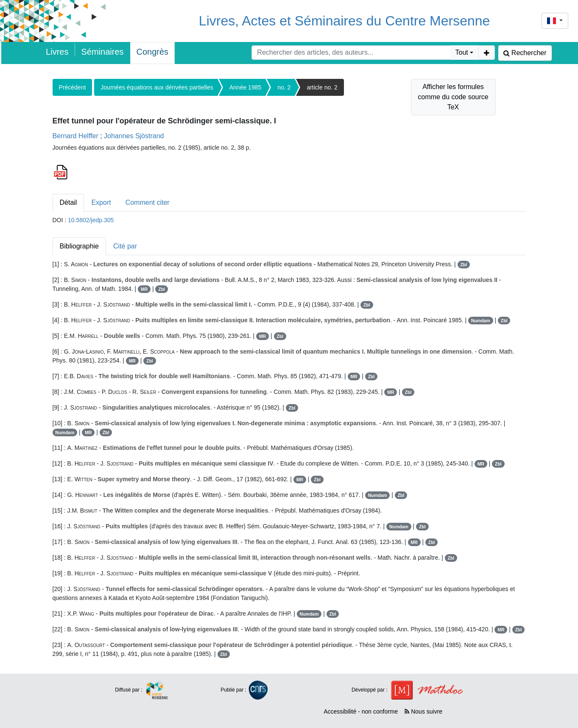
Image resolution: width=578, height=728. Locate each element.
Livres (57, 52)
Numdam (481, 321)
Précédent (73, 87)
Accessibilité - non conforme (361, 711)
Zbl (464, 265)
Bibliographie (80, 246)
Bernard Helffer (75, 136)
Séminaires (102, 52)
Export (101, 202)
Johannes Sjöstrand (134, 136)
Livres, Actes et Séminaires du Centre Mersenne (345, 21)
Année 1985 (246, 87)
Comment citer (148, 202)
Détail (68, 202)
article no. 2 (322, 87)
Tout (462, 52)
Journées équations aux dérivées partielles (157, 87)
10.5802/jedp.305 (91, 220)
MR (144, 289)
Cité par (125, 246)
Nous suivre (423, 711)
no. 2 (284, 87)
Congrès (153, 52)
